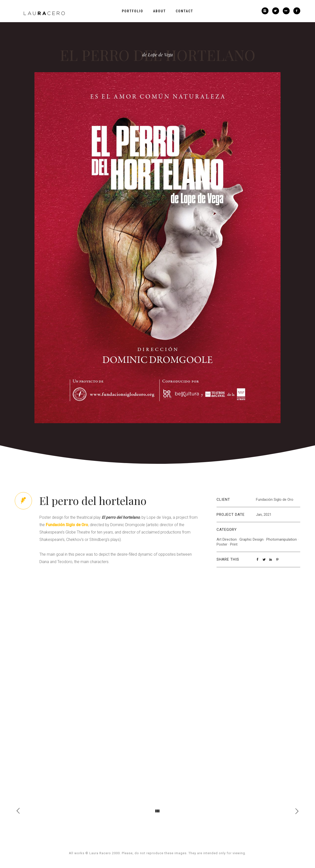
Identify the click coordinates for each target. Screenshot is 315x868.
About (159, 11)
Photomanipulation (282, 539)
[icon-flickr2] (287, 11)
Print (234, 544)
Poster (222, 544)
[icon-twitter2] (277, 11)
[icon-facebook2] (297, 11)
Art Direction (227, 539)
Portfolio (133, 11)
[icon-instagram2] (266, 11)
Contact (184, 11)
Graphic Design (252, 539)
